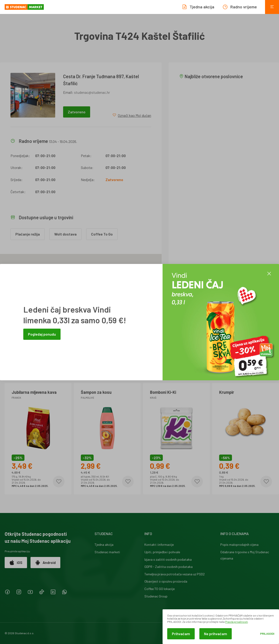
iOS (16, 563)
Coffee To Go (102, 234)
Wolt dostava (65, 234)
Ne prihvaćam (216, 634)
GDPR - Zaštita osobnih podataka (168, 567)
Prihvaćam (181, 634)
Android (45, 563)
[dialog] (221, 627)
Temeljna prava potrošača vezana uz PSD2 (175, 574)
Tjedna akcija (104, 545)
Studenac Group (156, 596)
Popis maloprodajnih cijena (239, 545)
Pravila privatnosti (236, 622)
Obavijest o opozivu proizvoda (166, 581)
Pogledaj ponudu (42, 334)
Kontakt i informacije (159, 545)
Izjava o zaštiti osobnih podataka (168, 559)
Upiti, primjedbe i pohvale (162, 552)
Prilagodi (267, 634)
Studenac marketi (107, 552)
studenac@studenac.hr (92, 92)
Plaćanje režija (28, 234)
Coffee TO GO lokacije (160, 589)
